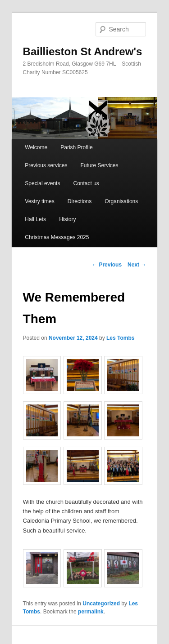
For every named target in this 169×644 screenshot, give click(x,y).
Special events (42, 183)
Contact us (86, 183)
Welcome (36, 147)
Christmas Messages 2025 (57, 237)
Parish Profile (76, 147)
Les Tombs (120, 338)
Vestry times (39, 201)
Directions (80, 201)
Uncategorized (101, 604)
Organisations (121, 201)
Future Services (99, 165)
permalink (91, 612)
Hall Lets (35, 219)
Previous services (46, 165)
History (67, 219)
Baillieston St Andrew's (83, 51)
